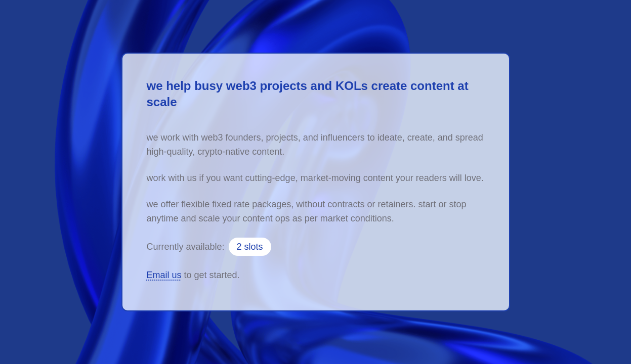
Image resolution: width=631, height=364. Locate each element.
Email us (164, 275)
